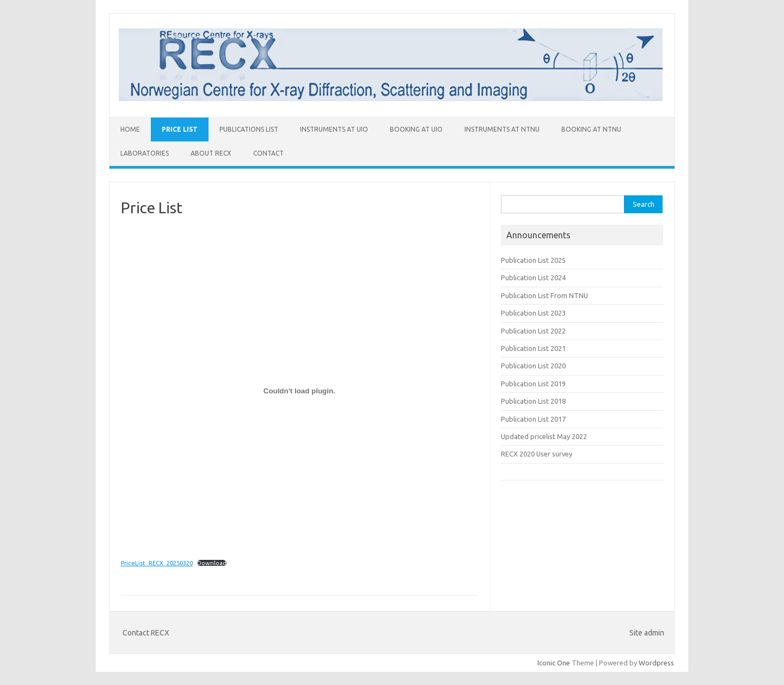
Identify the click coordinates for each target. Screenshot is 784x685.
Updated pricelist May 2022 (544, 436)
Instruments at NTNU (502, 129)
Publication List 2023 (533, 313)
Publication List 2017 (533, 419)
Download (212, 563)
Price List (180, 129)
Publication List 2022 (533, 331)
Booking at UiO (416, 129)
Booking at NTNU (591, 129)
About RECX (211, 153)
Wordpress (656, 663)
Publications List (249, 129)
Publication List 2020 (533, 366)
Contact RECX (146, 633)
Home (130, 129)
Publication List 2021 (533, 348)
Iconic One (554, 663)
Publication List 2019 (533, 384)
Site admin (647, 633)
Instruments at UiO (334, 129)
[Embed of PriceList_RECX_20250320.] (299, 391)
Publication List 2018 (533, 401)
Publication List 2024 (533, 277)
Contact (268, 153)
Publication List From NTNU (544, 295)
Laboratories (145, 153)
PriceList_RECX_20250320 (157, 563)
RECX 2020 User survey (537, 454)
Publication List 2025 (533, 260)
